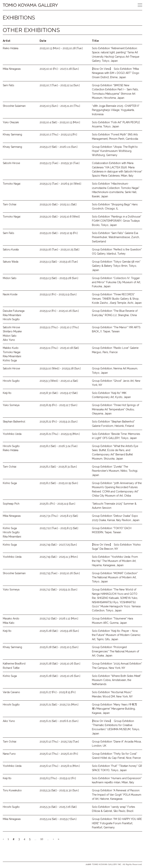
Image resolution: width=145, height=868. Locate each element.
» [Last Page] (58, 839)
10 (42, 839)
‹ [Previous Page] (3, 839)
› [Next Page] (53, 839)
